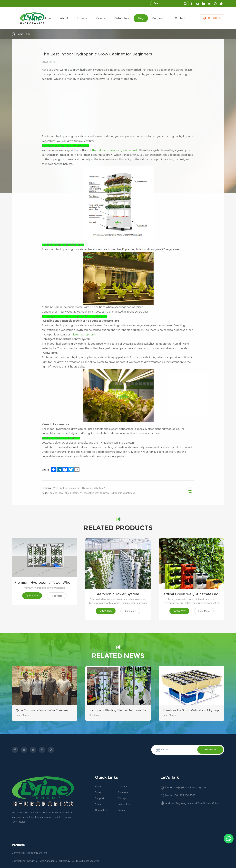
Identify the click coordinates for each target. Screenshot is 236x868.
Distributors (122, 18)
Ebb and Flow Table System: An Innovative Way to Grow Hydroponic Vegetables (88, 493)
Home (48, 18)
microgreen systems (83, 335)
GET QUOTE (212, 18)
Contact (180, 18)
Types (98, 793)
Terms (121, 810)
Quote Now (32, 596)
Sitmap (122, 798)
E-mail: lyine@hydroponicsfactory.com (186, 788)
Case (101, 18)
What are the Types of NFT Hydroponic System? (73, 488)
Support (159, 18)
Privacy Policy (125, 804)
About (98, 787)
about (64, 18)
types (82, 18)
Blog (141, 18)
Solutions (123, 793)
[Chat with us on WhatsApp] (229, 839)
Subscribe (210, 750)
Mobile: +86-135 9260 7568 (180, 796)
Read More (57, 596)
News (98, 804)
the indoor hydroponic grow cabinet (115, 150)
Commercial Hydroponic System (29, 853)
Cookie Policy (102, 810)
